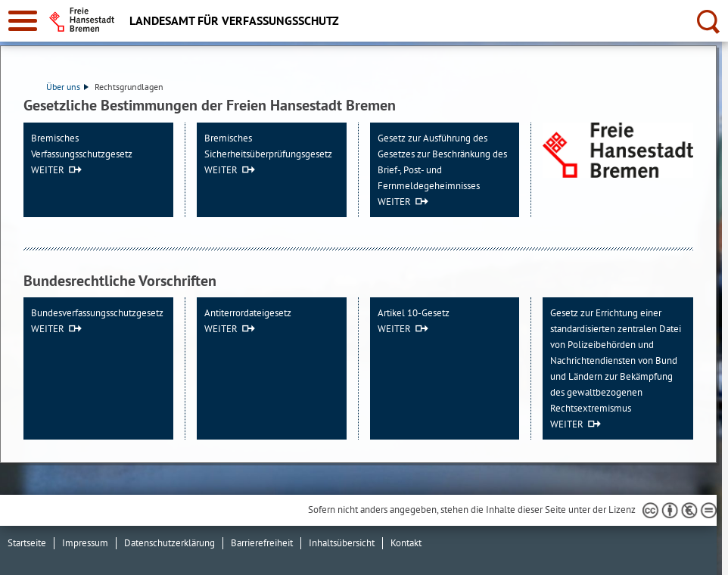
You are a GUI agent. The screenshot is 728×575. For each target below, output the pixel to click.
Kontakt (406, 543)
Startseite (27, 543)
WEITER (48, 170)
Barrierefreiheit (262, 543)
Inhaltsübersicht (342, 543)
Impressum (85, 543)
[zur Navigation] (23, 21)
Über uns (67, 87)
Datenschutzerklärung (170, 543)
